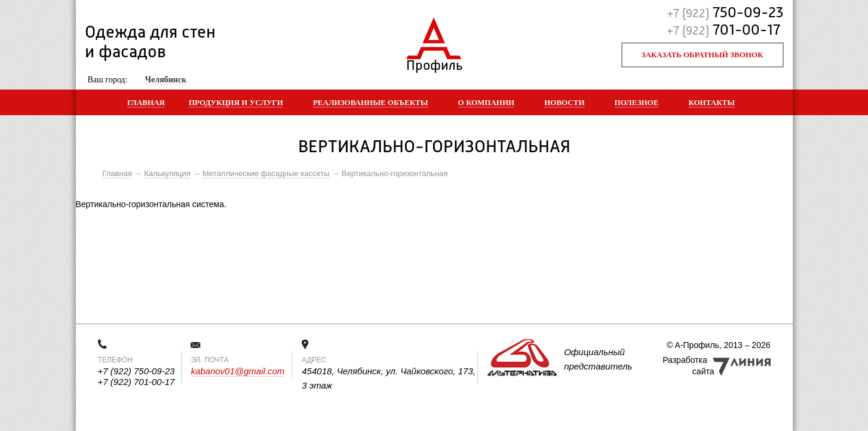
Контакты (711, 102)
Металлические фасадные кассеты (266, 173)
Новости (564, 102)
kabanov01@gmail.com (237, 371)
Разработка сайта (688, 366)
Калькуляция (167, 173)
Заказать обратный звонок (703, 55)
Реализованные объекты (371, 102)
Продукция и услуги (236, 102)
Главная (146, 102)
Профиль (434, 63)
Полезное (637, 102)
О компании (487, 102)
